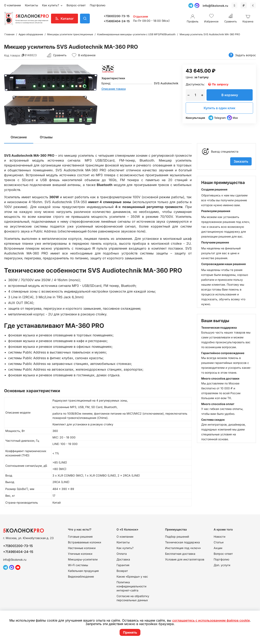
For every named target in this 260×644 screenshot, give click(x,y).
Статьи (219, 542)
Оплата (122, 554)
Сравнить (60, 55)
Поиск (85, 19)
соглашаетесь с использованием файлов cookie (211, 621)
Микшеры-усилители (83, 559)
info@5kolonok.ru (215, 6)
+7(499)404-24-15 (117, 21)
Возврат (122, 571)
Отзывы (46, 137)
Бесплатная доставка (180, 554)
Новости (219, 537)
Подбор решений (177, 537)
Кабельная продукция (83, 571)
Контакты (31, 5)
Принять (130, 632)
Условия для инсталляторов (185, 559)
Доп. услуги (222, 565)
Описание (19, 137)
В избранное (84, 55)
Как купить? (51, 5)
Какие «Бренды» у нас (132, 576)
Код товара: (12, 55)
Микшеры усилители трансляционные (70, 34)
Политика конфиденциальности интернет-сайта (131, 586)
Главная (9, 34)
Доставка (123, 559)
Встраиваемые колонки (84, 542)
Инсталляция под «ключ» (183, 548)
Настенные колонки (82, 548)
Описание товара (114, 89)
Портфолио (98, 5)
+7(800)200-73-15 (117, 16)
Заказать (241, 161)
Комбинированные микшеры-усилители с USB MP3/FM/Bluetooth (136, 34)
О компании (12, 5)
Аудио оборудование (31, 34)
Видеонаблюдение (81, 576)
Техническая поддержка (182, 542)
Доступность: (195, 84)
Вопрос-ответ (76, 5)
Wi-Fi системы (78, 565)
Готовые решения (80, 537)
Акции (218, 548)
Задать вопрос (242, 55)
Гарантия (123, 565)
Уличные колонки (80, 554)
